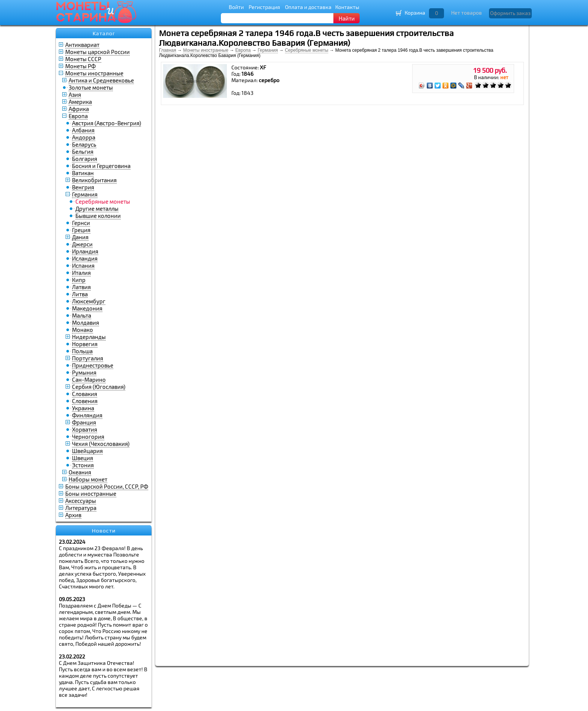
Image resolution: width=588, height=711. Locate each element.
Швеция (82, 458)
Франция (84, 422)
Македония (87, 308)
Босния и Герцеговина (101, 166)
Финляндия (87, 415)
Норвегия (85, 344)
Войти (236, 7)
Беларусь (84, 144)
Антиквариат (82, 45)
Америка (80, 102)
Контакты (347, 7)
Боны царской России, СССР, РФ (107, 486)
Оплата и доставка (308, 7)
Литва (80, 294)
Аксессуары (81, 501)
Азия (75, 94)
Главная (168, 50)
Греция (81, 230)
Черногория (88, 436)
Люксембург (89, 301)
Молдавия (85, 322)
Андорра (84, 137)
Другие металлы (97, 208)
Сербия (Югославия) (99, 387)
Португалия (88, 358)
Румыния (84, 372)
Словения (85, 401)
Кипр (79, 280)
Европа (78, 116)
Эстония (83, 465)
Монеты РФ (80, 66)
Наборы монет (88, 479)
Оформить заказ (510, 13)
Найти (347, 18)
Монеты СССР (83, 59)
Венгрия (83, 187)
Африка (79, 109)
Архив (73, 515)
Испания (83, 265)
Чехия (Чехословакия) (101, 444)
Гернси (81, 223)
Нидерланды (89, 337)
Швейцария (87, 451)
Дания (80, 237)
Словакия (85, 394)
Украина (83, 408)
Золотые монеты (91, 87)
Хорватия (85, 429)
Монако (82, 330)
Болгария (85, 159)
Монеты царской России (97, 52)
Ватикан (83, 173)
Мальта (82, 315)
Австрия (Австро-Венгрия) (106, 123)
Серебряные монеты (307, 50)
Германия (85, 194)
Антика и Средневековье (101, 80)
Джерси (82, 244)
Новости (104, 531)
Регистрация (264, 7)
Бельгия (83, 151)
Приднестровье (93, 365)
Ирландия (85, 251)
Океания (80, 472)
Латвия (81, 287)
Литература (81, 508)
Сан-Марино (89, 379)
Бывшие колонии (98, 216)
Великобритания (94, 180)
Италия (81, 273)
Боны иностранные (91, 493)
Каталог (104, 33)
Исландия (85, 258)
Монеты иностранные (94, 73)
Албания (83, 130)
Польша (82, 351)
